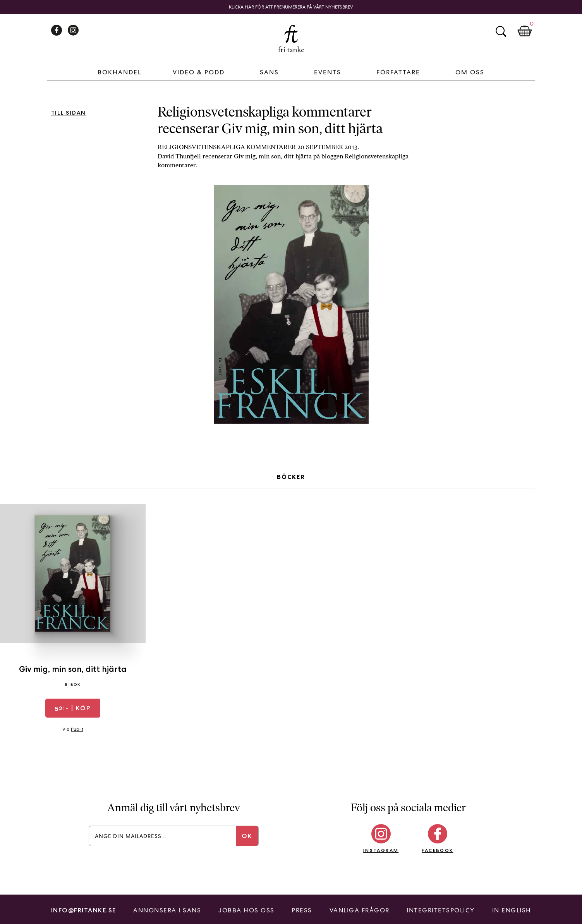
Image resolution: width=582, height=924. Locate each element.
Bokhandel (119, 72)
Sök (501, 31)
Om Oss (470, 72)
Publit (77, 729)
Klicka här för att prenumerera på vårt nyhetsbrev (291, 7)
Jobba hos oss (246, 910)
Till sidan (69, 113)
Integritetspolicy (441, 910)
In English (512, 910)
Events (328, 72)
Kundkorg (525, 31)
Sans (269, 72)
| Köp (73, 708)
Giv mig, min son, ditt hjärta (73, 669)
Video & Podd (199, 72)
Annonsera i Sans (167, 910)
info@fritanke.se (84, 910)
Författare (398, 72)
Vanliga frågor (360, 910)
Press (302, 910)
